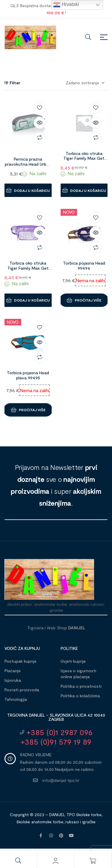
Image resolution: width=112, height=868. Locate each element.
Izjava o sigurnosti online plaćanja (78, 674)
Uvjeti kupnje (73, 661)
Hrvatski (66, 5)
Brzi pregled (40, 123)
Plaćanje (13, 671)
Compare (40, 138)
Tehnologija (16, 699)
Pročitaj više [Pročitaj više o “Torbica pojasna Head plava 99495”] (32, 410)
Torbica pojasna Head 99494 (84, 265)
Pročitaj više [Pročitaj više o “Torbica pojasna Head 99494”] (88, 300)
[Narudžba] (85, 83)
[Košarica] (93, 861)
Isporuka (13, 680)
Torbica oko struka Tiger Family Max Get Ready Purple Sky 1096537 (28, 270)
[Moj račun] (56, 861)
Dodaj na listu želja (40, 108)
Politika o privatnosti (81, 686)
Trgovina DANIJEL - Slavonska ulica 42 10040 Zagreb (56, 717)
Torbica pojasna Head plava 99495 (28, 375)
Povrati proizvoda (22, 690)
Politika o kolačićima (80, 696)
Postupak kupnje (20, 661)
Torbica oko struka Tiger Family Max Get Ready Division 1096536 (84, 158)
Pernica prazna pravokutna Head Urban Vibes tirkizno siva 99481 (28, 166)
